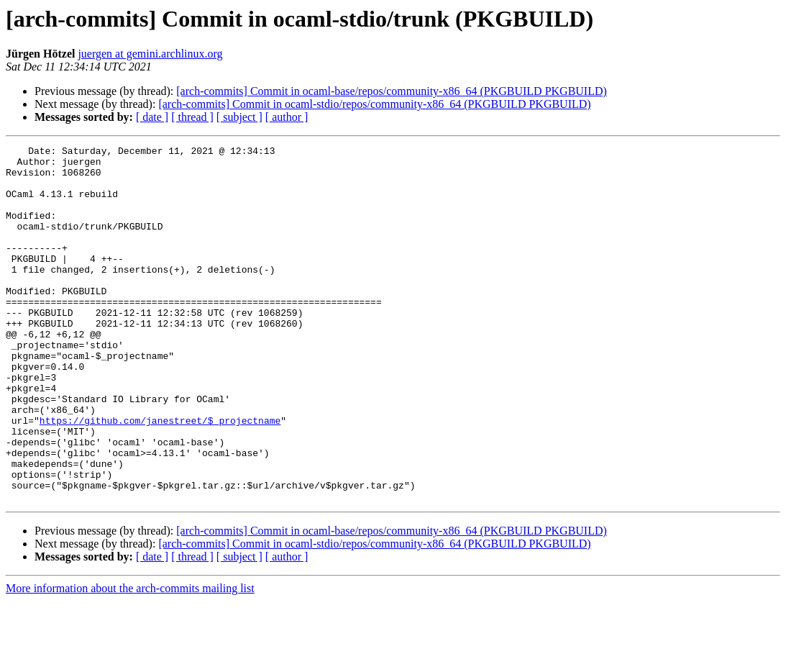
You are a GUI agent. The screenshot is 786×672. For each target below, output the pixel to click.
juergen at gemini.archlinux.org (150, 54)
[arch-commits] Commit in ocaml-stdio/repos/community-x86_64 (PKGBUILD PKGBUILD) (374, 104)
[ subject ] (239, 117)
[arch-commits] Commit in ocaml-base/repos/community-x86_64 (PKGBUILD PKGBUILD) (392, 91)
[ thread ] (192, 117)
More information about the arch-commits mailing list (130, 659)
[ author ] (287, 117)
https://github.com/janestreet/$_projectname (160, 476)
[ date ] (152, 117)
